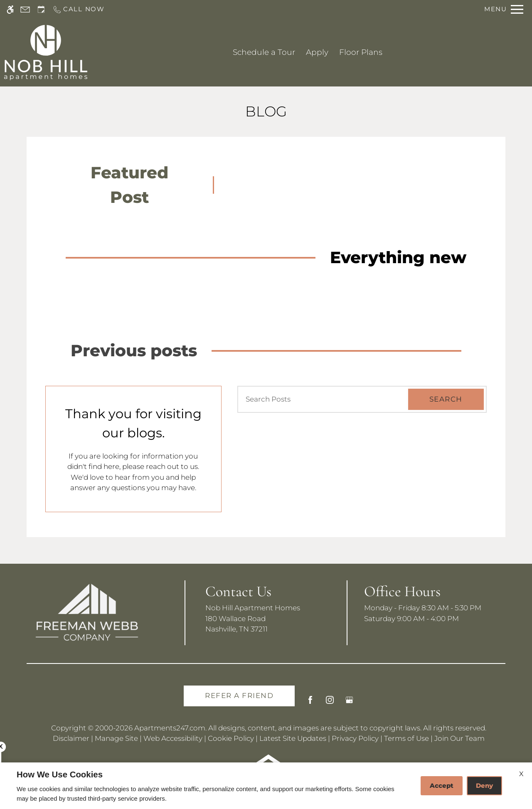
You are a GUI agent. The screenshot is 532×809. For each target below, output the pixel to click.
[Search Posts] (319, 400)
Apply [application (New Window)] (317, 52)
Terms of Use (406, 738)
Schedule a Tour (264, 52)
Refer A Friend (239, 696)
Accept (442, 786)
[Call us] (79, 9)
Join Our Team (459, 738)
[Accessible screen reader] (10, 9)
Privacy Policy (355, 738)
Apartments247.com (170, 728)
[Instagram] (330, 703)
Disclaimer (71, 738)
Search (446, 399)
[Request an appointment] (41, 9)
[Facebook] (310, 703)
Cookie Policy (231, 738)
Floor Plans (361, 52)
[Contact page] (25, 9)
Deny (484, 786)
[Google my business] (349, 703)
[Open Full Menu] (504, 9)
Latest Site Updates (293, 738)
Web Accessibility (173, 738)
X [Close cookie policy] (521, 774)
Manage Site (116, 738)
